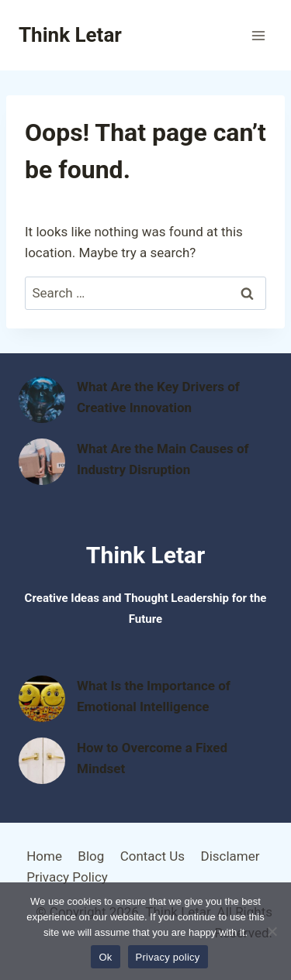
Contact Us (152, 856)
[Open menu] (258, 35)
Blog (91, 856)
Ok (105, 957)
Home (44, 856)
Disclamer (230, 856)
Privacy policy (168, 957)
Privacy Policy (67, 877)
